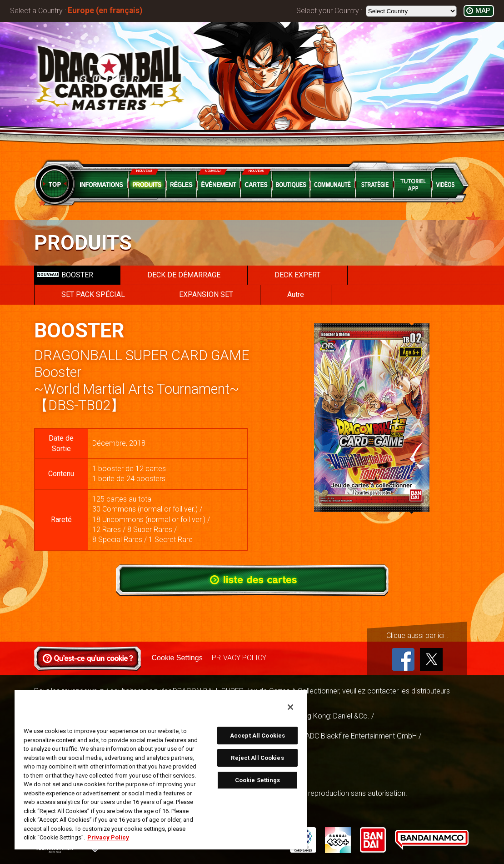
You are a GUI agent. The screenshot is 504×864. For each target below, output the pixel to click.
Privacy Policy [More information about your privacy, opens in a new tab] (108, 837)
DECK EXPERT (297, 275)
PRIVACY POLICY (239, 658)
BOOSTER (65, 275)
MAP (483, 11)
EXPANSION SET (206, 294)
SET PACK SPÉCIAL (93, 294)
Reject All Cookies (257, 758)
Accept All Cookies (257, 736)
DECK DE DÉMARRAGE (184, 275)
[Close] (290, 707)
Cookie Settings (177, 658)
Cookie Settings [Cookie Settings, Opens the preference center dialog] (258, 780)
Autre (296, 294)
